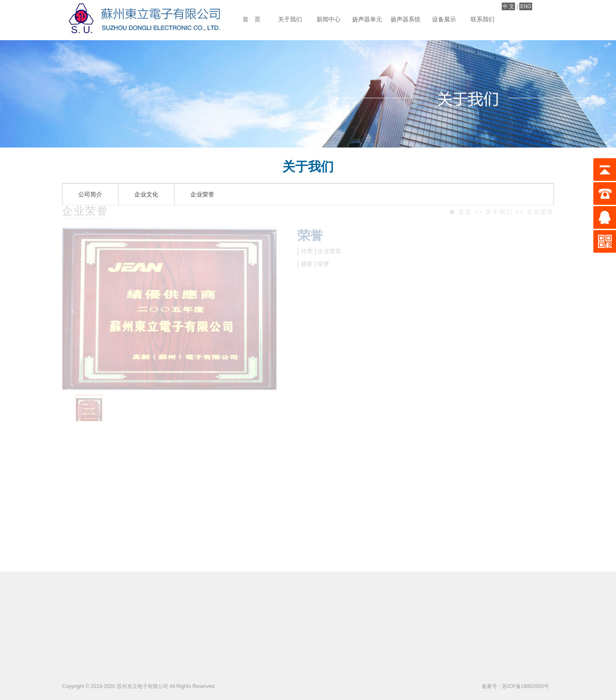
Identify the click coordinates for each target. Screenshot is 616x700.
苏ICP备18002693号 (526, 686)
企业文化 (146, 182)
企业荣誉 (202, 182)
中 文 (508, 6)
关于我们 (290, 19)
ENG (526, 6)
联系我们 (483, 19)
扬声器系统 (406, 19)
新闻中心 (329, 19)
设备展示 (444, 19)
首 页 (252, 19)
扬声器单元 (367, 19)
